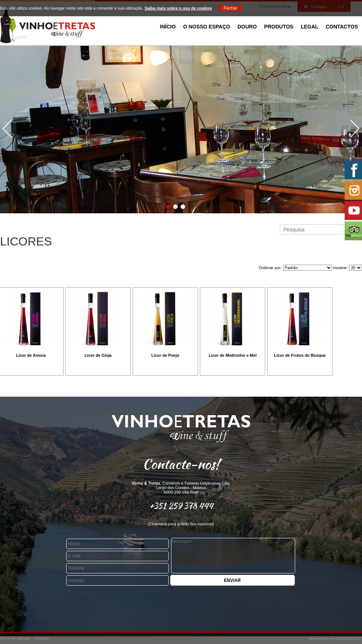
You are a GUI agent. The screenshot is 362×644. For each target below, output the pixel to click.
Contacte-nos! (181, 464)
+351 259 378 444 (181, 506)
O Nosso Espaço (207, 27)
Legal (309, 27)
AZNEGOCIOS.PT (348, 638)
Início (168, 27)
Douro (247, 27)
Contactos (342, 27)
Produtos (279, 27)
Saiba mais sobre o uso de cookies (178, 8)
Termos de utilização (15, 638)
